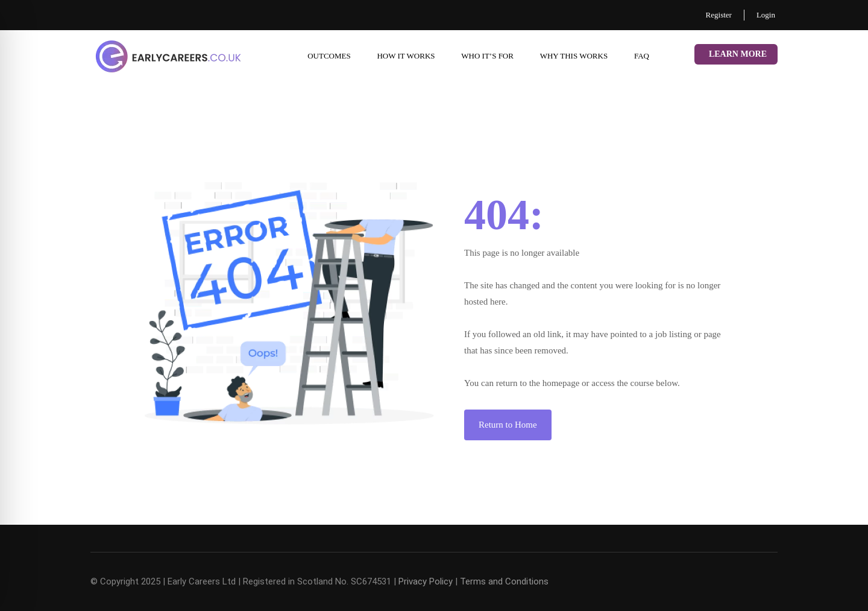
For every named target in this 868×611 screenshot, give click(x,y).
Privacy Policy (426, 581)
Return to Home (508, 425)
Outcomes (329, 56)
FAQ (642, 56)
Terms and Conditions (504, 581)
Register (719, 15)
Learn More (738, 54)
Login (766, 15)
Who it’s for (487, 56)
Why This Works (574, 56)
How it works (406, 56)
